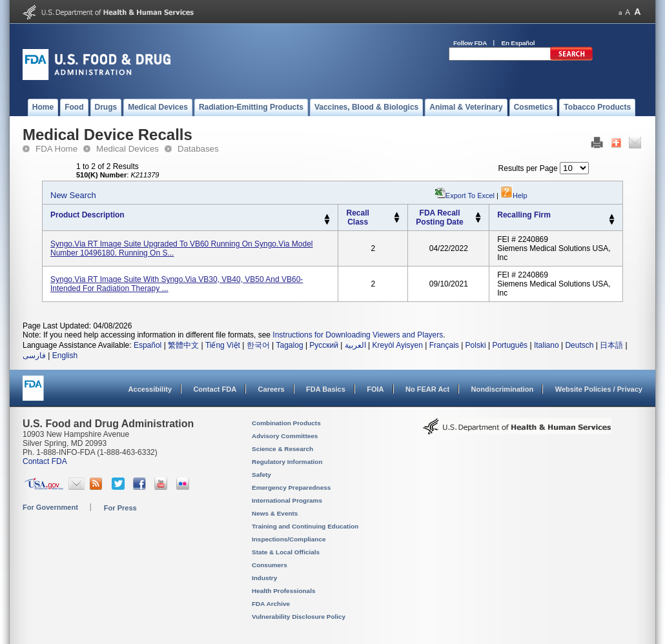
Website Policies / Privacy (599, 389)
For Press (120, 508)
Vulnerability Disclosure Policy (299, 617)
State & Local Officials (286, 552)
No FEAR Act (427, 389)
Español (148, 345)
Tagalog (290, 345)
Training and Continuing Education (305, 526)
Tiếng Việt (223, 345)
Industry (264, 578)
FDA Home (56, 149)
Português (510, 345)
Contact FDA (215, 389)
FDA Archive (271, 604)
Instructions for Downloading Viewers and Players (358, 335)
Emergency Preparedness (291, 488)
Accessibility (150, 389)
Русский (324, 345)
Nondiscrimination (503, 389)
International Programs (287, 500)
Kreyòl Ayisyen (397, 345)
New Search (73, 195)
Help (514, 196)
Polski (476, 345)
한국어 (258, 345)
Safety (261, 475)
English (65, 356)
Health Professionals (283, 591)
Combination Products (286, 423)
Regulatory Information (287, 462)
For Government (50, 507)
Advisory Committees (285, 436)
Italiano (547, 345)
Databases (198, 149)
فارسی (34, 356)
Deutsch (579, 345)
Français (444, 345)
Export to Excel (470, 196)
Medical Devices (128, 149)
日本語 (611, 345)
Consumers (270, 565)
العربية (355, 345)
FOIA (375, 389)
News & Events (275, 513)
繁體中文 (183, 345)
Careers (271, 389)
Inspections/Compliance (289, 539)
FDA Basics (326, 389)
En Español (518, 43)
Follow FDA (470, 43)
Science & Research (282, 449)
